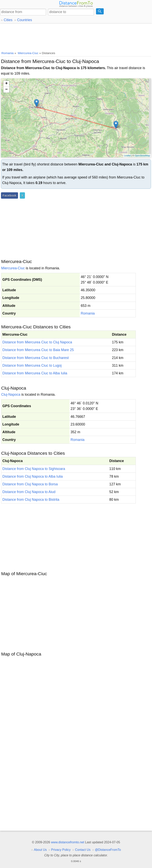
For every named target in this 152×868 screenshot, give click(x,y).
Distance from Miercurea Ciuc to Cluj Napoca (37, 342)
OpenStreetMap (142, 156)
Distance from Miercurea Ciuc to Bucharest (36, 358)
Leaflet (127, 156)
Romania (88, 313)
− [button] (6, 90)
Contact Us (83, 850)
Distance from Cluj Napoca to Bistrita (31, 500)
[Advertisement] (76, 37)
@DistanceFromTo (108, 850)
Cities (8, 20)
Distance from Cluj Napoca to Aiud (29, 492)
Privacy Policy (61, 850)
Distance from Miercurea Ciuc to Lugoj (32, 365)
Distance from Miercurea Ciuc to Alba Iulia (35, 373)
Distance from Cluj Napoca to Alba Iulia (33, 476)
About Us (40, 850)
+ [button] (6, 84)
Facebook (9, 195)
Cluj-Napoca (11, 395)
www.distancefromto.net (67, 842)
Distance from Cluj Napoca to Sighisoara (34, 469)
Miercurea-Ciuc (13, 268)
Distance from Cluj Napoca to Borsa (30, 484)
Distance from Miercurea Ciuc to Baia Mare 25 (38, 350)
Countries (24, 20)
